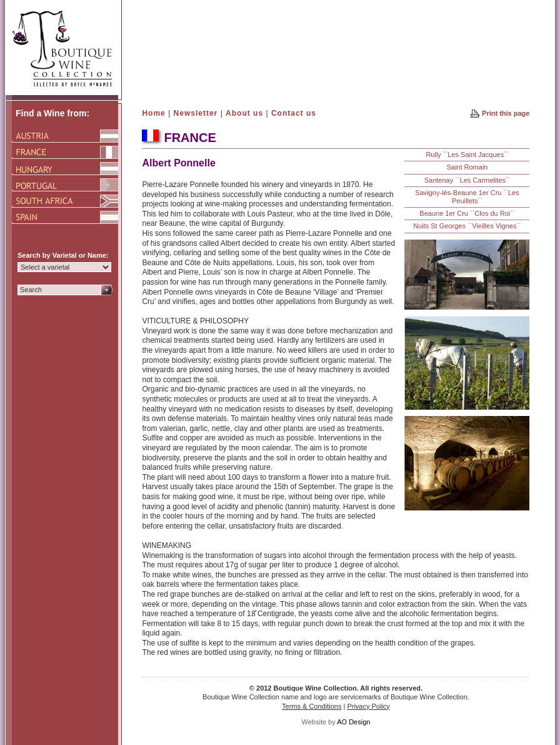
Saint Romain (467, 167)
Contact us (294, 113)
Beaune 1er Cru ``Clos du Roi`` (467, 213)
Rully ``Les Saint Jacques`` (467, 155)
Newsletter (196, 113)
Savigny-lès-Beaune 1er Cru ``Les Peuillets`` (467, 197)
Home (153, 113)
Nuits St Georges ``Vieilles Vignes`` (467, 226)
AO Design (353, 722)
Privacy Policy (368, 706)
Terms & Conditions (312, 706)
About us (244, 113)
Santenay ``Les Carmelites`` (467, 180)
